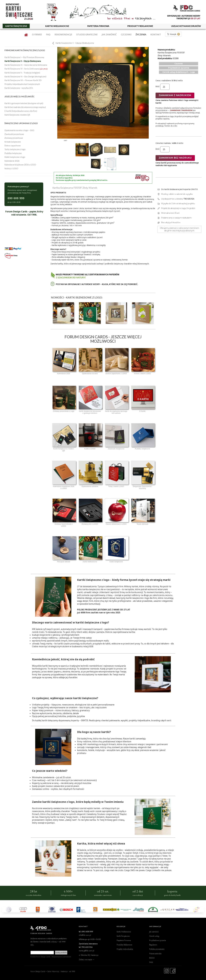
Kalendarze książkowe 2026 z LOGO (20, 165)
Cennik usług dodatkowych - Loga (179, 72)
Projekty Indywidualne (125, 949)
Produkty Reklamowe (124, 945)
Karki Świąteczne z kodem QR (17, 115)
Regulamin (153, 945)
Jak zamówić (109, 34)
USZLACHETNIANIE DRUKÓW (186, 26)
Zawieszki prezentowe (14, 134)
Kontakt (156, 34)
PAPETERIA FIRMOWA (98, 26)
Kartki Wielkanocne (124, 932)
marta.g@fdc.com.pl (86, 951)
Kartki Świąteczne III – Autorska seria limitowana (26, 65)
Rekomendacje (63, 34)
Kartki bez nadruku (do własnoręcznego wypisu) (25, 107)
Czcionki (126, 34)
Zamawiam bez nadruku (175, 158)
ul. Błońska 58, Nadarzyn (89, 955)
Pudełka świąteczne (13, 153)
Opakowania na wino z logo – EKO (19, 130)
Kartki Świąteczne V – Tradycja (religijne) (22, 73)
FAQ (48, 34)
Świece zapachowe (13, 146)
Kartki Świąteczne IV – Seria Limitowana (26, 69)
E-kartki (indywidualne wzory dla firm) (21, 111)
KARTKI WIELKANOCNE (57, 26)
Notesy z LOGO (11, 168)
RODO (152, 958)
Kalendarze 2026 (12, 161)
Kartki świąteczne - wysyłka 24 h (19, 88)
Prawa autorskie (155, 953)
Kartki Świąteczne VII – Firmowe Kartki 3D (23, 80)
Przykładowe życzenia (179, 68)
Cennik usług (154, 936)
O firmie (37, 34)
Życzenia (141, 34)
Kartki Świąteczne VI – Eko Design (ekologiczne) (25, 76)
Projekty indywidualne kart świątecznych (22, 84)
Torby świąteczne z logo (15, 149)
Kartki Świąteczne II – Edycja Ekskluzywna (23, 61)
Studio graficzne (87, 34)
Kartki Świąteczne (123, 936)
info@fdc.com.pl (85, 935)
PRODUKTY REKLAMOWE (140, 26)
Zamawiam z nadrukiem (175, 95)
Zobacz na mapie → (87, 959)
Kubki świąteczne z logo (15, 157)
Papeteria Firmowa (124, 940)
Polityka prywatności (157, 949)
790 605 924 (189, 199)
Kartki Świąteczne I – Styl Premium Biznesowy (24, 57)
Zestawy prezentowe (14, 138)
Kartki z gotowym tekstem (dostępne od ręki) (24, 103)
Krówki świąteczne (13, 142)
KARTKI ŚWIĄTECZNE (16, 26)
